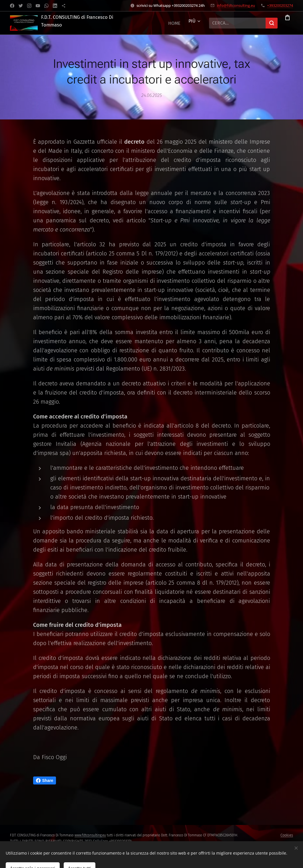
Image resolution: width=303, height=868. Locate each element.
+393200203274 (280, 5)
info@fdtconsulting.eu (236, 5)
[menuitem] (168, 23)
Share (45, 780)
